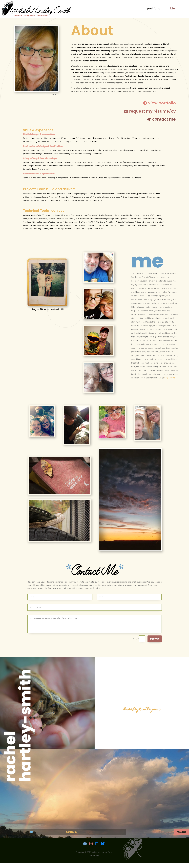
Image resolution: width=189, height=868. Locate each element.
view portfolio (162, 103)
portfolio (154, 10)
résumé (167, 827)
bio (173, 10)
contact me (164, 119)
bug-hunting (170, 378)
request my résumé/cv (152, 111)
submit (155, 639)
